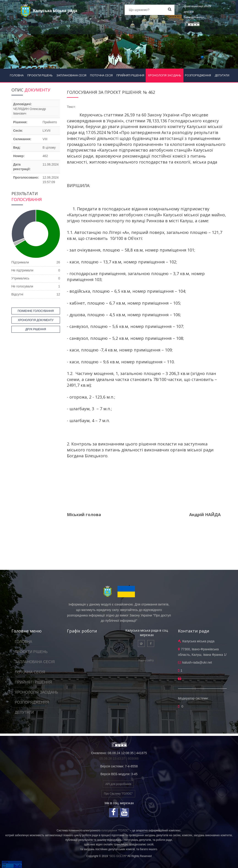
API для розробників (118, 784)
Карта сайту (146, 660)
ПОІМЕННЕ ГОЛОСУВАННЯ (36, 311)
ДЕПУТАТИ (222, 75)
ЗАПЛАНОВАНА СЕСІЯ (71, 75)
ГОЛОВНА (17, 75)
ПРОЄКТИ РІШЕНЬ (40, 75)
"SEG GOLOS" (118, 856)
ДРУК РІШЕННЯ (36, 329)
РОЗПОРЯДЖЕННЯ (198, 75)
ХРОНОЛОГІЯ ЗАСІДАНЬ (165, 75)
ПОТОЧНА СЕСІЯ (101, 75)
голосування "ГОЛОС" (115, 830)
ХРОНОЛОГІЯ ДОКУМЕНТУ (36, 320)
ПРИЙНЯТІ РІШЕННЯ (130, 75)
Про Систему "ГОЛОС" (118, 794)
